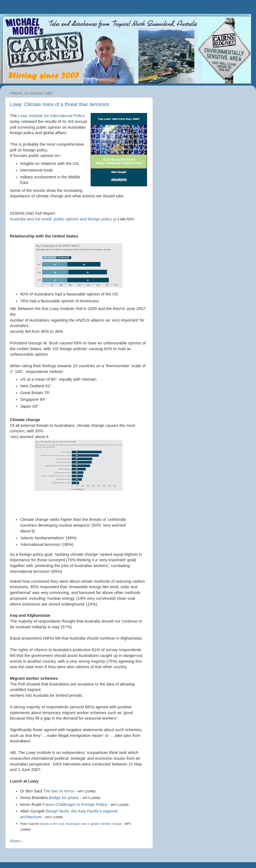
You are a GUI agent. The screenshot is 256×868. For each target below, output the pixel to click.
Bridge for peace (64, 798)
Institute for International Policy (51, 116)
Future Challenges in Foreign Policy (75, 805)
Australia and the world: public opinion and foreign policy (61, 219)
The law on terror (59, 791)
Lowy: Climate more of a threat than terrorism (60, 104)
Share (15, 841)
